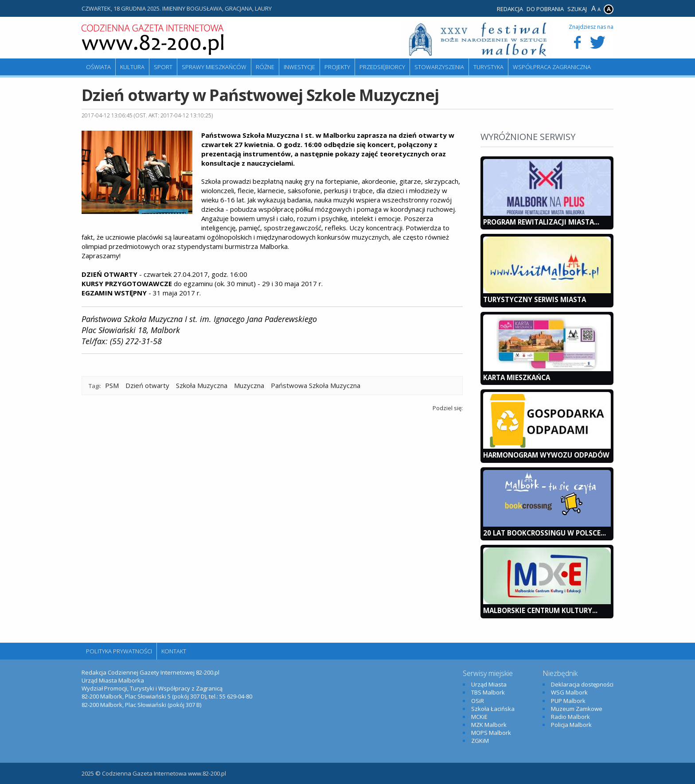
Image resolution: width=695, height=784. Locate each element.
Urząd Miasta (489, 684)
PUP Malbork (568, 701)
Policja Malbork (571, 725)
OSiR (478, 701)
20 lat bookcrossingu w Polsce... (545, 533)
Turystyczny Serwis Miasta (535, 299)
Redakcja (510, 9)
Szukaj (577, 9)
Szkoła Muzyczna (202, 385)
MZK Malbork (489, 725)
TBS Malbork (488, 692)
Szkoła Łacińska (493, 709)
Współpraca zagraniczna (552, 67)
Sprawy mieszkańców (214, 67)
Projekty (337, 67)
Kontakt (174, 651)
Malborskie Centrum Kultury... (540, 610)
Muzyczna (249, 385)
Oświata (98, 67)
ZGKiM (480, 741)
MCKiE (479, 717)
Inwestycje (299, 67)
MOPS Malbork (491, 733)
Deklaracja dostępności (582, 684)
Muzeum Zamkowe (577, 709)
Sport (163, 67)
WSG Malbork (569, 692)
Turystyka (488, 67)
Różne (265, 67)
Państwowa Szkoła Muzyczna (316, 385)
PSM (112, 385)
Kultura (132, 67)
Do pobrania (545, 9)
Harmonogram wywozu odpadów (546, 455)
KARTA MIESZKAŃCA (517, 377)
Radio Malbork (570, 717)
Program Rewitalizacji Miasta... (541, 222)
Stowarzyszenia (439, 67)
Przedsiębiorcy (382, 67)
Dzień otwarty (147, 385)
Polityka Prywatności (119, 651)
